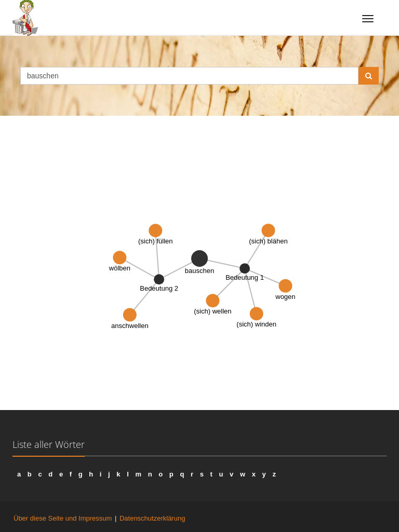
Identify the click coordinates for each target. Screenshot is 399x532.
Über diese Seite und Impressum (63, 518)
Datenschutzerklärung (152, 518)
